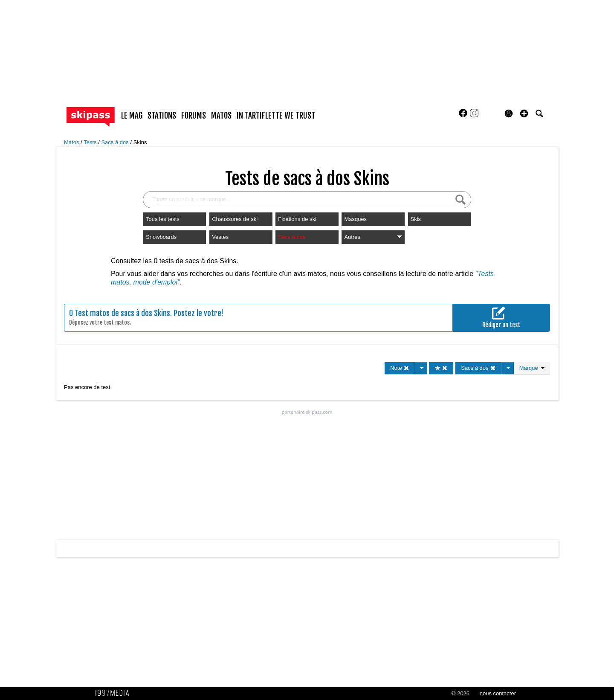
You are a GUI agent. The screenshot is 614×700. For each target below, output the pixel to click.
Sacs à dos (116, 142)
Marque (532, 368)
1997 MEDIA (115, 693)
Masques (355, 219)
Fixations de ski (297, 219)
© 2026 (460, 693)
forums (194, 116)
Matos (72, 142)
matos (221, 116)
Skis (416, 219)
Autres (373, 237)
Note (400, 368)
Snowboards (161, 237)
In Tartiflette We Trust (276, 116)
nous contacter (498, 693)
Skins (140, 142)
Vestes (220, 237)
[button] (524, 113)
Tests (91, 142)
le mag (132, 116)
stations (162, 116)
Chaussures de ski (235, 219)
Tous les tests (163, 219)
